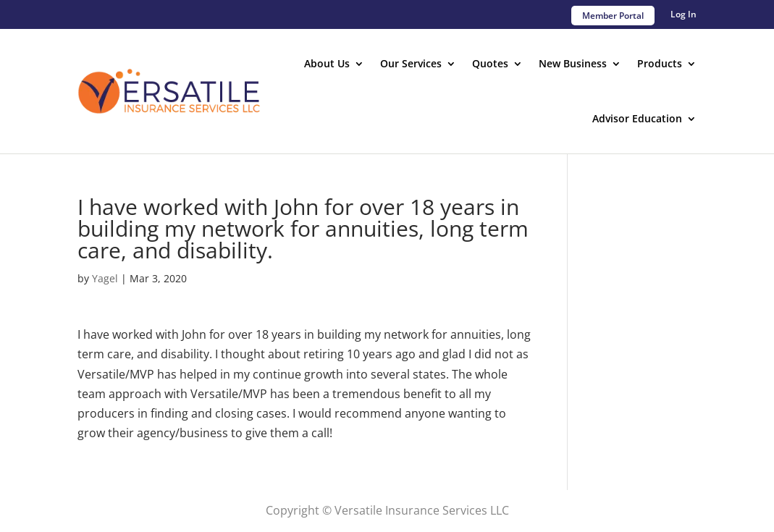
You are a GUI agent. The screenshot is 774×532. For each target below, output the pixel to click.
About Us (327, 63)
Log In (683, 15)
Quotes (490, 63)
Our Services (411, 63)
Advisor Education (637, 118)
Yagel (105, 278)
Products (660, 63)
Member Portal (613, 16)
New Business (573, 63)
